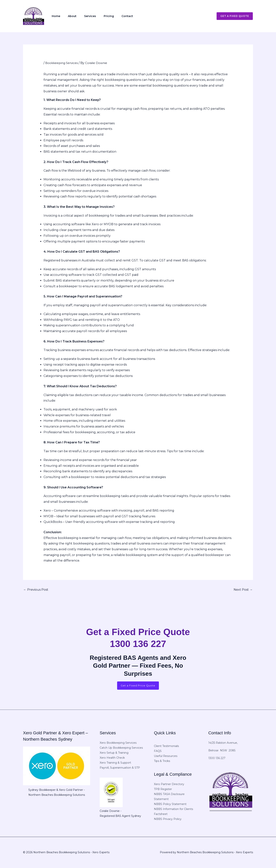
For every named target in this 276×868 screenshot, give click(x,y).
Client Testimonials (166, 747)
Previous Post (36, 590)
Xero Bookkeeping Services (118, 743)
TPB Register (163, 789)
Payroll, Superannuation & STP (120, 768)
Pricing (98, 16)
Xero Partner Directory (169, 784)
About (68, 16)
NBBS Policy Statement (170, 804)
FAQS (158, 752)
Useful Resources (166, 757)
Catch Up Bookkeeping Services (121, 748)
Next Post (243, 590)
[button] (232, 16)
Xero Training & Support (115, 763)
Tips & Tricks (162, 762)
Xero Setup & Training (114, 753)
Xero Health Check (112, 758)
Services (82, 16)
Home (54, 16)
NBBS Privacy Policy (168, 819)
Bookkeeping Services (62, 63)
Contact (113, 16)
